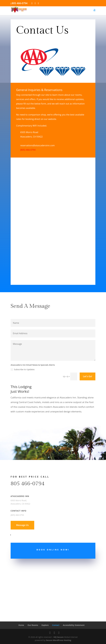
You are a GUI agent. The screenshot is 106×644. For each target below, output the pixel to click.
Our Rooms (33, 625)
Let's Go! (88, 376)
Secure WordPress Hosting (59, 640)
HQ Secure (59, 637)
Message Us (22, 525)
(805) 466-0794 (28, 150)
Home (21, 625)
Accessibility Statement (74, 625)
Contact (56, 625)
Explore (45, 625)
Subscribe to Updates (23, 369)
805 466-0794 (28, 484)
